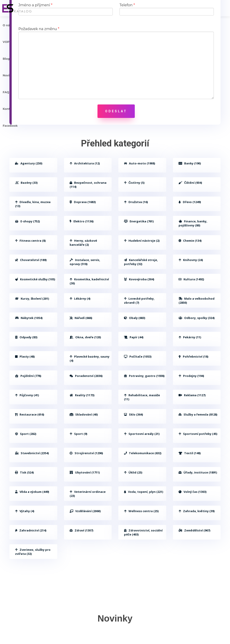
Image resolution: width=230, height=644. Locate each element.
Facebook (10, 126)
